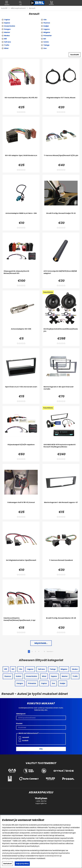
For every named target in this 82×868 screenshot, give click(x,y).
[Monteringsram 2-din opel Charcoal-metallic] (61, 390)
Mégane (47, 32)
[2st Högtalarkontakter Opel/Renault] (21, 563)
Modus (7, 36)
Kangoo (7, 29)
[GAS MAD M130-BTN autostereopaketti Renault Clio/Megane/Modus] (61, 448)
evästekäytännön (52, 856)
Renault (32, 8)
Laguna (46, 29)
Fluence (47, 23)
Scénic (46, 42)
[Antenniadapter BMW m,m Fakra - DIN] (21, 216)
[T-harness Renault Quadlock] (61, 563)
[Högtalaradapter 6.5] (61, 101)
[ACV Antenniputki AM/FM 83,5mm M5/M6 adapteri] (61, 274)
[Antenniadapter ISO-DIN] (21, 332)
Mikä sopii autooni (18, 8)
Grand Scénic (10, 26)
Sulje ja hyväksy (22, 864)
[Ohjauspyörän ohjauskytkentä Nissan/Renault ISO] (21, 274)
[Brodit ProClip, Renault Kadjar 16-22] (61, 216)
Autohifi (4, 8)
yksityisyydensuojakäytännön (14, 858)
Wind (6, 48)
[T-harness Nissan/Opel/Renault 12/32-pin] (61, 159)
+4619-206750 (41, 801)
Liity (41, 749)
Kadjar (46, 26)
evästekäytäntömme (17, 830)
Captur (7, 20)
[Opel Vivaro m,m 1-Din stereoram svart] (21, 390)
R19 (5, 39)
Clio (45, 20)
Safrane (8, 42)
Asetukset (8, 864)
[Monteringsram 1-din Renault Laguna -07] (61, 506)
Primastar (48, 36)
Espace (7, 23)
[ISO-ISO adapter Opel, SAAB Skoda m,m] (21, 159)
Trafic (7, 45)
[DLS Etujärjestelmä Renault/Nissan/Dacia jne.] (61, 332)
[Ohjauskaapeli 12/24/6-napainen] (21, 448)
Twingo (46, 45)
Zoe (45, 48)
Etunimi (19, 723)
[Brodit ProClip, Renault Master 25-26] (61, 621)
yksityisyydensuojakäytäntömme (16, 853)
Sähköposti (21, 714)
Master (7, 32)
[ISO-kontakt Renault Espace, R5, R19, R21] (21, 101)
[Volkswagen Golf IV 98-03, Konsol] (21, 506)
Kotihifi (24, 741)
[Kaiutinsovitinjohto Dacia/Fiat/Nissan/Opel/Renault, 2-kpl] (21, 621)
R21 (45, 39)
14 (44, 651)
